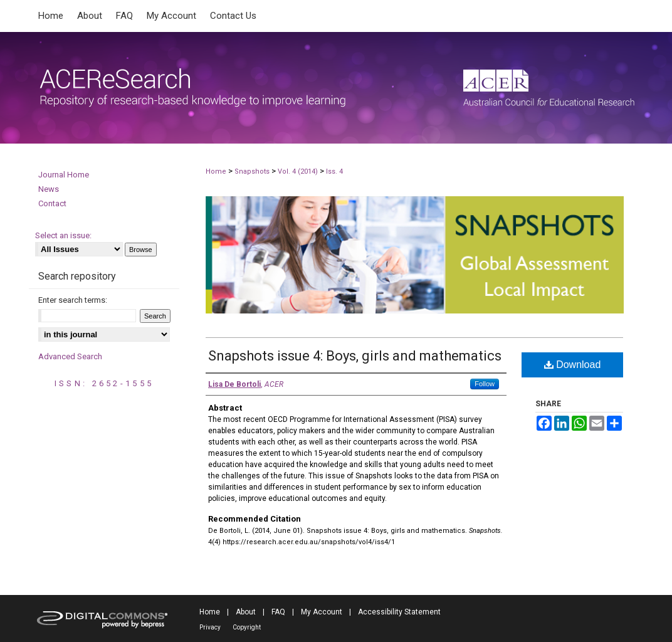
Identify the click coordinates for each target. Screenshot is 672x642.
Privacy (210, 627)
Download (573, 365)
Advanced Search (70, 356)
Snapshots (252, 171)
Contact (52, 203)
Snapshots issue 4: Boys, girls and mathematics (355, 356)
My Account (322, 612)
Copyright (247, 627)
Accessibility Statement (399, 612)
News (49, 189)
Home (216, 171)
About (246, 612)
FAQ (278, 612)
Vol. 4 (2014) (298, 171)
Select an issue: (63, 235)
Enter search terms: (73, 300)
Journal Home (64, 175)
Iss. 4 (334, 171)
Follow (485, 384)
